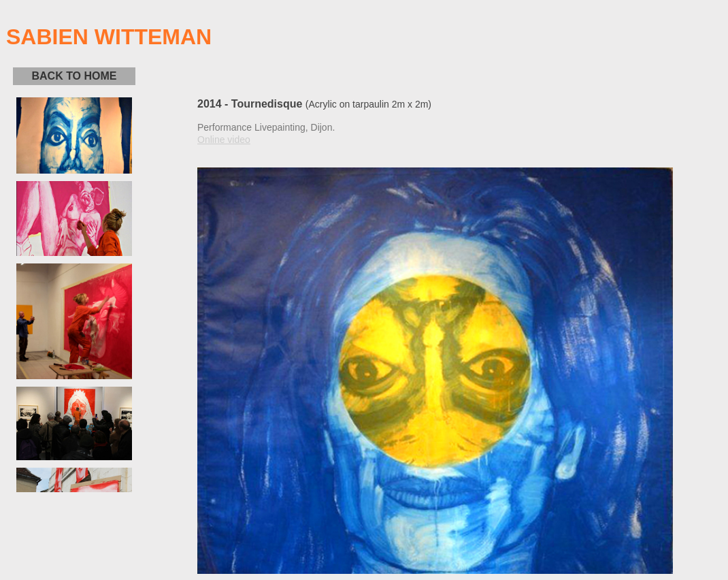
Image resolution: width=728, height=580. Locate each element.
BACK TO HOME (74, 76)
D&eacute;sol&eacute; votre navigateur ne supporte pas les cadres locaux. (74, 295)
